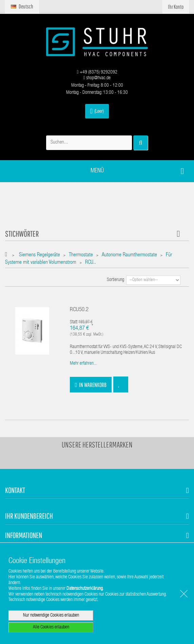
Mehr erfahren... (83, 364)
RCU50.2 (79, 310)
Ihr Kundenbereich (29, 516)
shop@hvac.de (97, 78)
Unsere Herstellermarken (97, 445)
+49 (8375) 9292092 (97, 72)
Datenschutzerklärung (85, 589)
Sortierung (115, 280)
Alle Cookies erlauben (51, 627)
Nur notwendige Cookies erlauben (51, 616)
